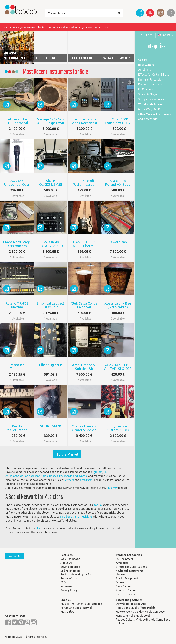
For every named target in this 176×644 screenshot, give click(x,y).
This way (112, 488)
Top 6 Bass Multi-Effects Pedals (136, 608)
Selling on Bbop (70, 571)
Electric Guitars (125, 594)
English (165, 35)
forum (98, 505)
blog (38, 528)
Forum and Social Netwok (76, 608)
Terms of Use (69, 578)
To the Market (67, 454)
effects (70, 480)
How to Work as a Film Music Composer (141, 612)
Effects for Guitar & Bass (154, 75)
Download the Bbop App (131, 604)
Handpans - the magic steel (133, 616)
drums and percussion (34, 476)
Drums (120, 582)
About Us (66, 563)
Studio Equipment (127, 578)
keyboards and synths (73, 476)
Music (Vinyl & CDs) (150, 109)
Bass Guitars (146, 65)
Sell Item (146, 35)
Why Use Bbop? (70, 559)
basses (54, 476)
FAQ (63, 582)
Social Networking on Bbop (77, 574)
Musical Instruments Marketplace (81, 604)
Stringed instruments (151, 99)
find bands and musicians (76, 517)
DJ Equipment (147, 89)
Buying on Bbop (70, 567)
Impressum (67, 586)
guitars (98, 472)
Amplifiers (145, 70)
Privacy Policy (69, 590)
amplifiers (86, 480)
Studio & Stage (147, 94)
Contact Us (15, 556)
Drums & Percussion (151, 79)
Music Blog (67, 612)
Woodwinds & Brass (151, 104)
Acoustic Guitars (126, 590)
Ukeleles (121, 574)
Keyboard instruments (152, 84)
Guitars (143, 60)
